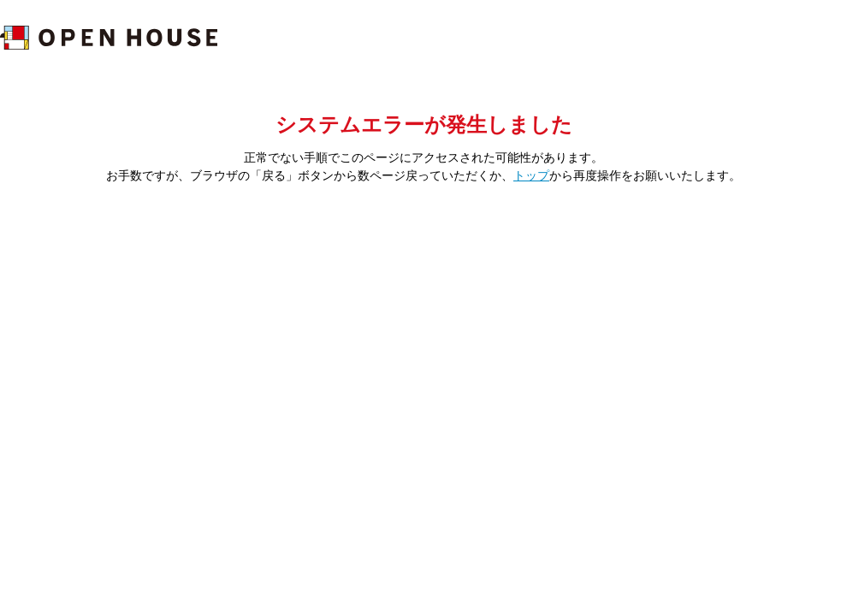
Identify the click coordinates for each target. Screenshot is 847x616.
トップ (531, 175)
